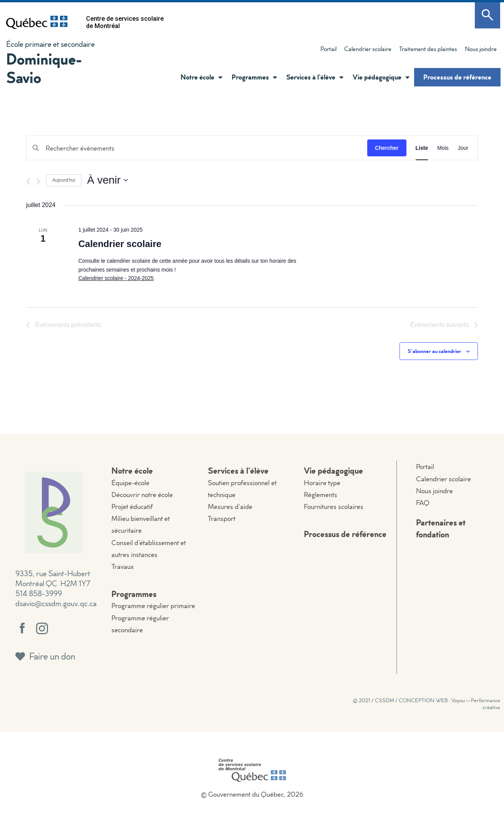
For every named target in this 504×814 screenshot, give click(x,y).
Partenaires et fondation (441, 528)
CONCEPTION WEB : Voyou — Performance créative (449, 704)
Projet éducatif (132, 506)
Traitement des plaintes (428, 49)
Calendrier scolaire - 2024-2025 (116, 278)
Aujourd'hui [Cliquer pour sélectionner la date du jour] (64, 180)
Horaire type (322, 483)
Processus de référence (457, 77)
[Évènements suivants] (38, 182)
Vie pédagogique (381, 77)
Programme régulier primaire (153, 606)
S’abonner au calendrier (434, 351)
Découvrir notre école (142, 495)
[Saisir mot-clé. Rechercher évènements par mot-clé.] (197, 148)
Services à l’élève (315, 77)
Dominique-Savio (44, 68)
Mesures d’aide (230, 506)
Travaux (123, 566)
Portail (328, 49)
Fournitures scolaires (334, 506)
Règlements (321, 495)
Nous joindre (481, 49)
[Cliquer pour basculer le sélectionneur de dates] (108, 180)
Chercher (387, 148)
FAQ (423, 503)
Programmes (254, 77)
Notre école (201, 77)
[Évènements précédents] (28, 182)
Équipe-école (130, 483)
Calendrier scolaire (368, 49)
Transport (222, 518)
